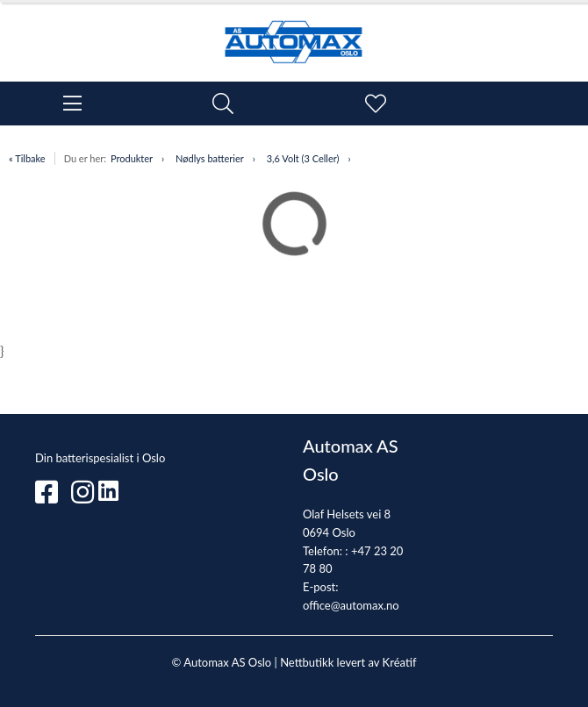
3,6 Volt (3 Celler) (303, 158)
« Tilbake (27, 158)
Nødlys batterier (210, 158)
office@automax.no (351, 605)
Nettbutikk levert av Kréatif (348, 662)
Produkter (132, 158)
